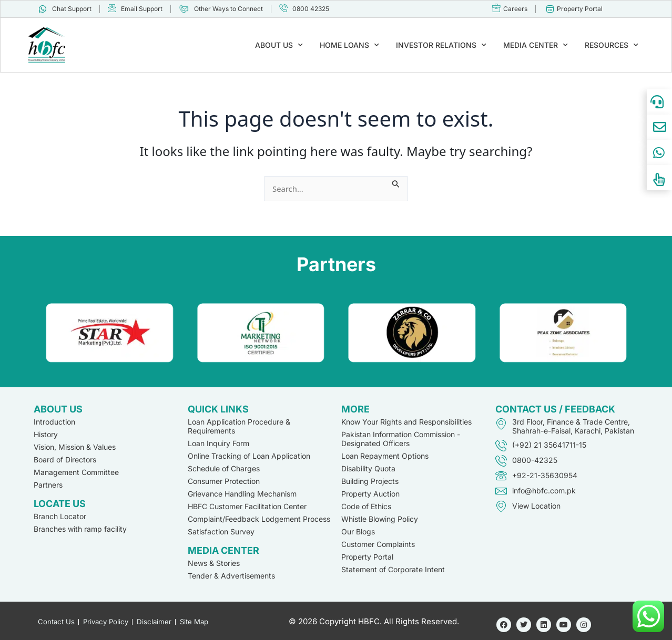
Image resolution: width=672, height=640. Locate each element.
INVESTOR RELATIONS (441, 45)
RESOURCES (612, 45)
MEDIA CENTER (536, 45)
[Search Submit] (400, 182)
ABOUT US (279, 45)
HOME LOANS (349, 45)
